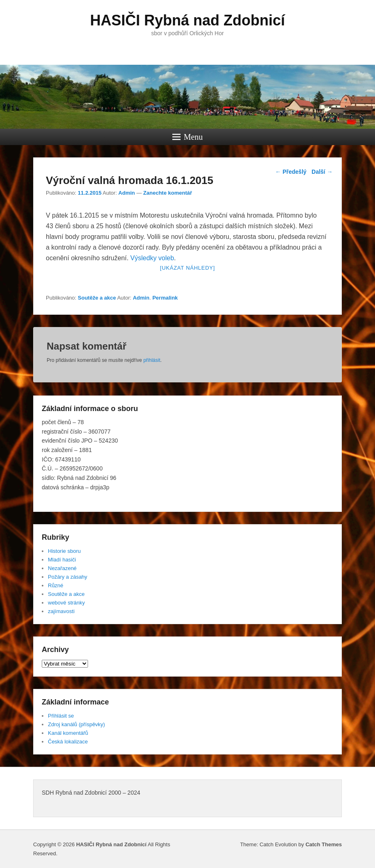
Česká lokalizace (68, 742)
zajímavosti (61, 611)
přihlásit (152, 360)
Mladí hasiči (62, 560)
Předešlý (291, 172)
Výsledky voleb (152, 258)
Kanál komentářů (68, 733)
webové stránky (66, 603)
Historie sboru (64, 551)
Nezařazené (62, 568)
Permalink (165, 298)
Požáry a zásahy (68, 577)
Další (322, 172)
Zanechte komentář (168, 193)
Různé (56, 585)
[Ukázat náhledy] (187, 268)
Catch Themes (324, 844)
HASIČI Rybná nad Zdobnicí (187, 20)
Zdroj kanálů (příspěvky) (76, 724)
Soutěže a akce (97, 298)
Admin (127, 193)
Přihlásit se (61, 716)
